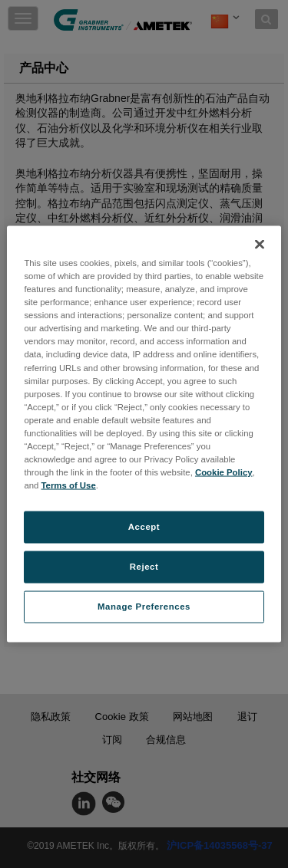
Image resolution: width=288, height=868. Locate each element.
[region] (144, 434)
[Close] (260, 245)
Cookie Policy (224, 472)
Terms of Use (69, 485)
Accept (144, 527)
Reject (144, 567)
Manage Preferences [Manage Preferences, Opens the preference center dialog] (144, 607)
